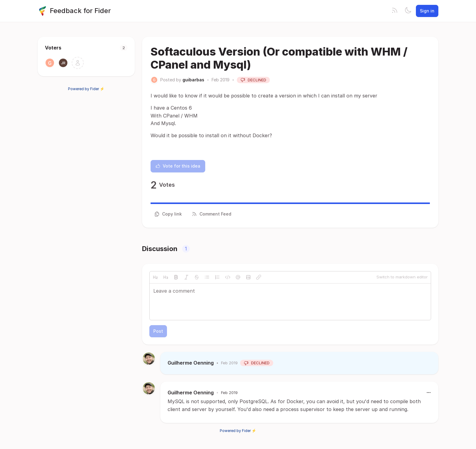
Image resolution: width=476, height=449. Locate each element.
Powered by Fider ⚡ (86, 89)
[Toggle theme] (408, 11)
